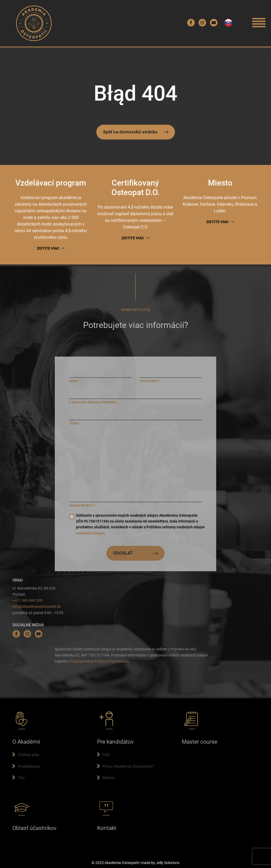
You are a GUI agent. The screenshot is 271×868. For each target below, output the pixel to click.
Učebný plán (28, 755)
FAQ (106, 755)
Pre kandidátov (115, 742)
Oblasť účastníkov (34, 828)
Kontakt (107, 828)
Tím (21, 778)
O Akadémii (26, 742)
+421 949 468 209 (27, 602)
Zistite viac (48, 248)
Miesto (109, 778)
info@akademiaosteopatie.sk (37, 608)
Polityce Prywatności (111, 663)
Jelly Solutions (168, 863)
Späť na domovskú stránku (130, 132)
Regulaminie (80, 663)
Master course (200, 742)
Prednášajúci (29, 766)
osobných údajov (90, 534)
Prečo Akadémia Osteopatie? (128, 766)
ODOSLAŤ (123, 555)
